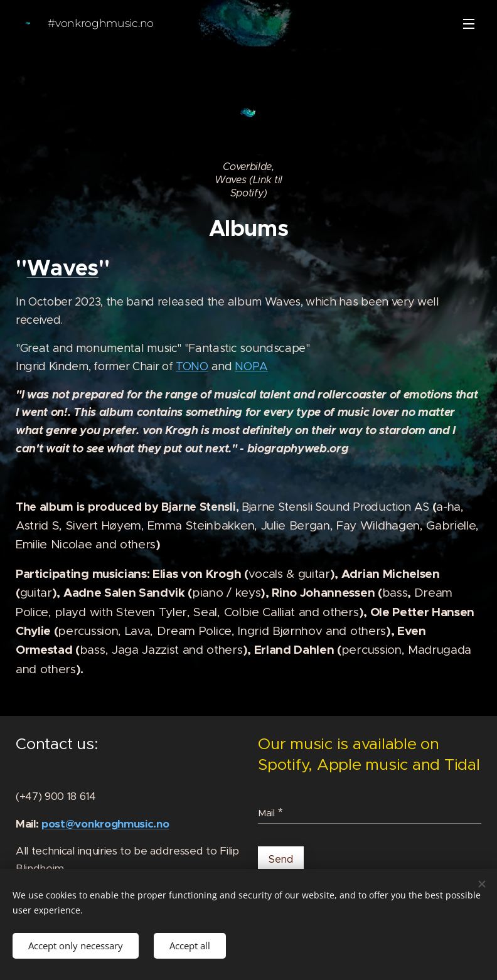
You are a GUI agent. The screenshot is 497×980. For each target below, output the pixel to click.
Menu (469, 24)
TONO (192, 366)
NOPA (251, 366)
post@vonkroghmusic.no (105, 824)
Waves (63, 268)
